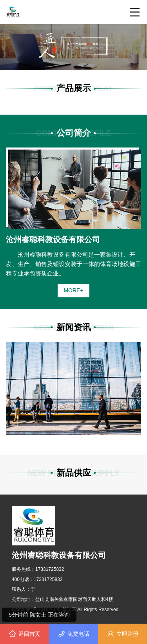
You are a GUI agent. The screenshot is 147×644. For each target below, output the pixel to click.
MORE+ (73, 290)
